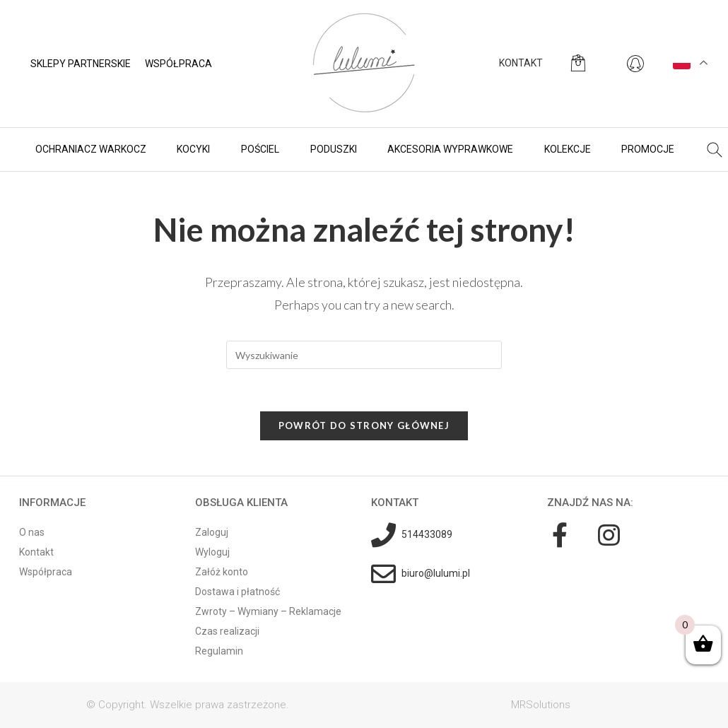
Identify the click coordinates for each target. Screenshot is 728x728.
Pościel (260, 149)
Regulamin (219, 651)
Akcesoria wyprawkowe (450, 149)
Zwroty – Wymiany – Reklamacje (268, 611)
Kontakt (36, 552)
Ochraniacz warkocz (91, 149)
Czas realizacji (227, 631)
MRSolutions (541, 705)
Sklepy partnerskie (81, 64)
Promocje (648, 149)
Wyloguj (212, 552)
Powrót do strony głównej (364, 425)
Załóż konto (222, 572)
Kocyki (193, 149)
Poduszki (334, 149)
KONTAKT (521, 63)
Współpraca (178, 64)
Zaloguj (212, 532)
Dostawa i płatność (237, 592)
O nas (32, 532)
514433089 (427, 534)
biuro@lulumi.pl (436, 573)
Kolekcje (568, 149)
